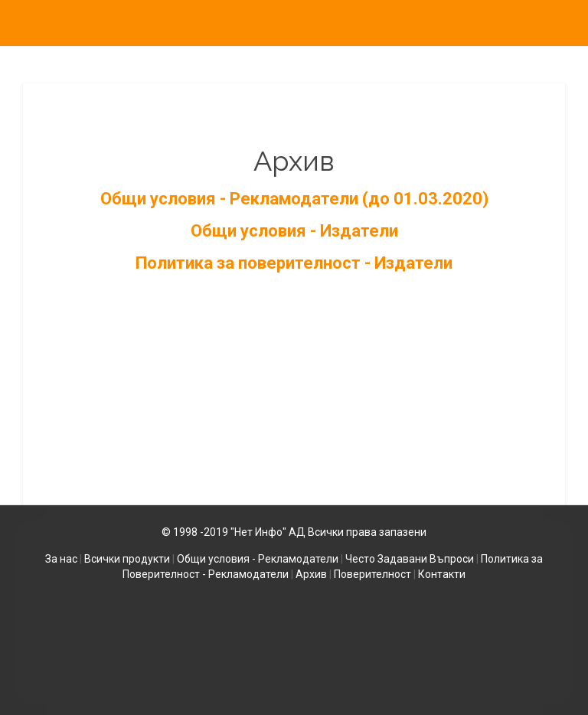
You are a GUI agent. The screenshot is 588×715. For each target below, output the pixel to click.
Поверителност (372, 574)
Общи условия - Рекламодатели (258, 559)
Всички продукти (127, 559)
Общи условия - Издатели (294, 231)
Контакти (442, 574)
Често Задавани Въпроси (410, 559)
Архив (311, 574)
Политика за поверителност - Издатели (294, 263)
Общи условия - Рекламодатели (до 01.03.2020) (294, 199)
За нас (61, 559)
